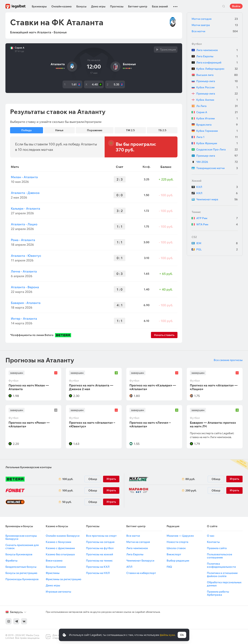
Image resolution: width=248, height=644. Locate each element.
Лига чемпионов (217, 50)
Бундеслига (217, 125)
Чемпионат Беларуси (140, 561)
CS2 (194, 237)
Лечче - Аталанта (24, 271)
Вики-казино (54, 561)
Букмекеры (39, 6)
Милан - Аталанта (24, 177)
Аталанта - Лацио (24, 224)
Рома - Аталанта (23, 240)
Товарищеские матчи (217, 168)
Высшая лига (217, 75)
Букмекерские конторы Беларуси (21, 537)
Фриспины (53, 573)
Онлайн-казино (62, 6)
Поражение (95, 130)
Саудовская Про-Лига (217, 149)
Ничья (59, 130)
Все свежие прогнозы (228, 360)
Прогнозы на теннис (99, 561)
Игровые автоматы (58, 592)
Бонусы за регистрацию (21, 573)
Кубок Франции (217, 143)
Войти (236, 6)
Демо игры (98, 6)
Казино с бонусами (58, 542)
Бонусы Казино (56, 567)
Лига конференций (217, 62)
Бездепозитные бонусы (21, 567)
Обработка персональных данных (224, 584)
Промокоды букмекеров (22, 579)
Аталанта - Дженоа (25, 193)
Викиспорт (174, 554)
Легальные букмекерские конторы (28, 467)
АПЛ (129, 567)
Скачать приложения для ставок (22, 547)
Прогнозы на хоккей (99, 554)
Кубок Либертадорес (217, 69)
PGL (217, 249)
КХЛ (217, 187)
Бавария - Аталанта (26, 303)
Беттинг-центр (138, 6)
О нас (211, 536)
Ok (182, 635)
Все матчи (215, 31)
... (175, 5)
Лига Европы (217, 56)
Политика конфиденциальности (221, 565)
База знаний (160, 6)
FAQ (169, 567)
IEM (217, 243)
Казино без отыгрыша (60, 554)
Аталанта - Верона (25, 287)
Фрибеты (11, 561)
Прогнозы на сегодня (100, 542)
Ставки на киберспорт (141, 573)
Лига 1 (217, 137)
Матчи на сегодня (138, 542)
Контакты (213, 542)
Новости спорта (177, 542)
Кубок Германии (217, 131)
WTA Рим (217, 224)
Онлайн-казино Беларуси (63, 536)
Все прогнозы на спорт (101, 536)
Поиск (224, 6)
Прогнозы (117, 6)
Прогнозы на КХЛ (98, 567)
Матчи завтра (215, 25)
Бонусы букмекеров (19, 554)
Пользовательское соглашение (220, 556)
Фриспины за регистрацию (63, 579)
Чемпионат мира (217, 199)
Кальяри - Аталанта (25, 208)
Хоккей (196, 181)
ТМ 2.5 (130, 130)
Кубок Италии (217, 118)
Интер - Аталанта (24, 319)
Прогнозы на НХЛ (98, 573)
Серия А (20, 48)
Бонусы (81, 6)
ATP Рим (217, 218)
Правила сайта (217, 548)
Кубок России (217, 87)
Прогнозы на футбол (100, 548)
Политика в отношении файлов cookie (222, 575)
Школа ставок (176, 548)
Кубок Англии (217, 100)
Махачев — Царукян (180, 536)
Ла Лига (217, 106)
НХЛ (217, 193)
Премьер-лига (217, 81)
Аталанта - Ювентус (26, 256)
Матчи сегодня (215, 19)
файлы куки (167, 635)
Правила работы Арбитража (218, 593)
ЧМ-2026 (217, 162)
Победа (26, 130)
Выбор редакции (178, 561)
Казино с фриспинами (60, 548)
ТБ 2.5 (162, 130)
